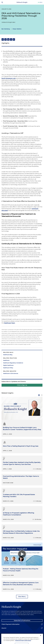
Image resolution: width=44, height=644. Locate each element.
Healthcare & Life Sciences (11, 373)
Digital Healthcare (8, 365)
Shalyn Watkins (17, 29)
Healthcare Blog (8, 355)
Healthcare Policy (8, 368)
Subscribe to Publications (22, 620)
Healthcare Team (9, 323)
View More (22, 597)
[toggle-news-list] (42, 395)
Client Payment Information (11, 624)
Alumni (4, 628)
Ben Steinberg (6, 29)
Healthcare (6, 360)
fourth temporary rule (9, 78)
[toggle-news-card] (39, 395)
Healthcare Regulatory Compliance (13, 363)
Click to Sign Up (22, 385)
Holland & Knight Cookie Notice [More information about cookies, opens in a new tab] (23, 643)
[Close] (41, 638)
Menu (41, 2)
